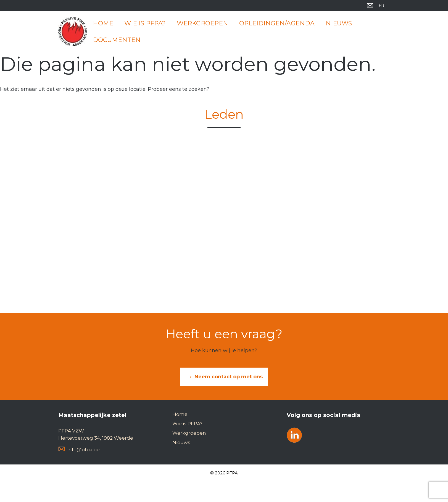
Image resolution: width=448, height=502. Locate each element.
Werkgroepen (202, 23)
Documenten (117, 40)
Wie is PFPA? (145, 23)
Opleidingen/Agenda (277, 23)
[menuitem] (381, 6)
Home (103, 23)
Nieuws (339, 23)
